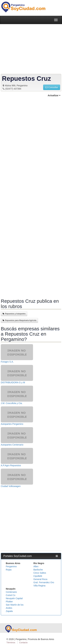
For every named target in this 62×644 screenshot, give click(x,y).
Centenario (11, 592)
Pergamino (11, 566)
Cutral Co (11, 595)
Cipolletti (38, 576)
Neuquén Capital (14, 598)
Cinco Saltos (40, 573)
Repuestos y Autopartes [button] (14, 314)
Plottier (9, 602)
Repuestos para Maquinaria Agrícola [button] (19, 320)
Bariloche (38, 570)
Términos (11, 642)
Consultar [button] (52, 87)
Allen (36, 566)
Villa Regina (39, 586)
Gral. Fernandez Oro (44, 582)
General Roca (40, 579)
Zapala (9, 611)
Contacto (23, 642)
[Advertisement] (31, 197)
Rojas (9, 570)
